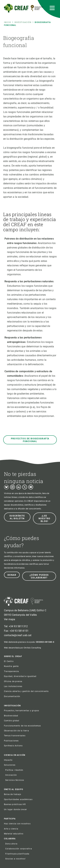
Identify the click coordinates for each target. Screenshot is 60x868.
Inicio (7, 22)
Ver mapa (10, 619)
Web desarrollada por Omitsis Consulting (22, 648)
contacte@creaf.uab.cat (18, 635)
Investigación (23, 22)
